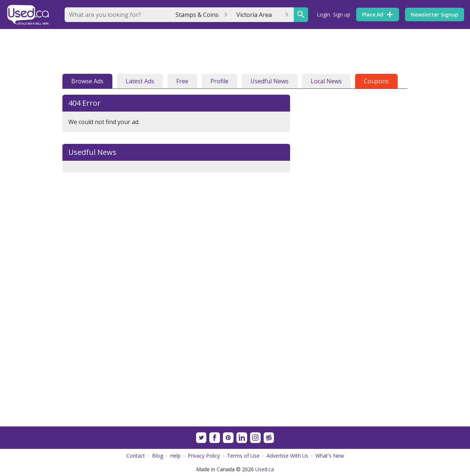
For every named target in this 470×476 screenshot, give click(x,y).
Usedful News (270, 81)
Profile (219, 81)
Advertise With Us (288, 456)
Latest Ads (140, 81)
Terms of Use (243, 456)
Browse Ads (87, 81)
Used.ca (265, 469)
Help (175, 456)
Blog (158, 456)
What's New (330, 456)
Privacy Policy (204, 456)
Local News (326, 81)
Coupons (376, 81)
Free (182, 81)
